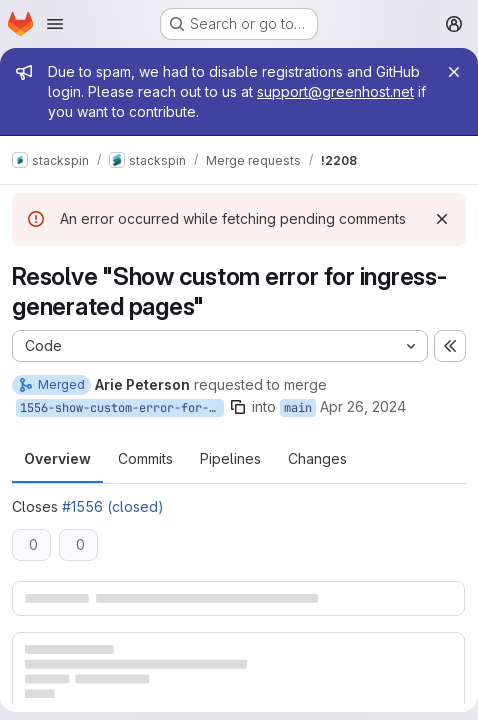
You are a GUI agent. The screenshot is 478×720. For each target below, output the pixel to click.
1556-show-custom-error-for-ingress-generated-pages (122, 408)
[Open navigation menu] (55, 24)
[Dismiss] (442, 219)
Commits (145, 458)
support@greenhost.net (335, 91)
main (298, 408)
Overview (57, 458)
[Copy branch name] (238, 407)
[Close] (454, 72)
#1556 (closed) (113, 506)
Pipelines (230, 458)
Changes (317, 458)
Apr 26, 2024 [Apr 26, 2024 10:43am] (363, 406)
